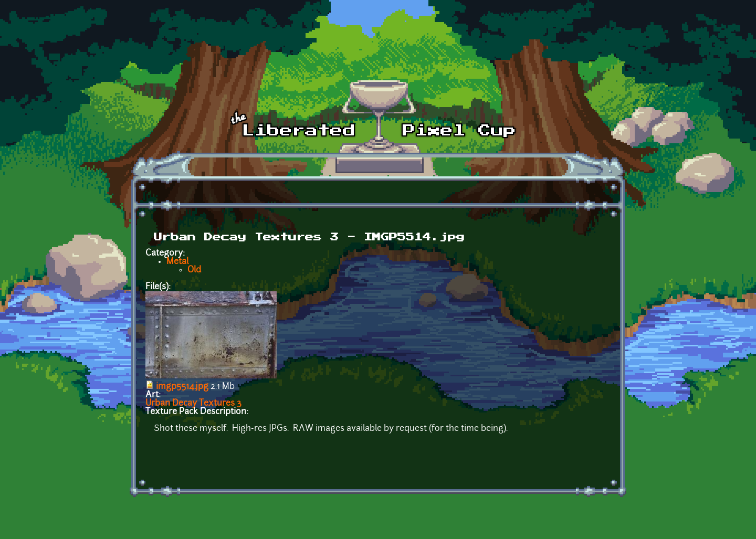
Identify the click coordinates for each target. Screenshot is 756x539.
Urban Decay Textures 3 (193, 404)
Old (194, 270)
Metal (177, 262)
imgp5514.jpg (182, 387)
